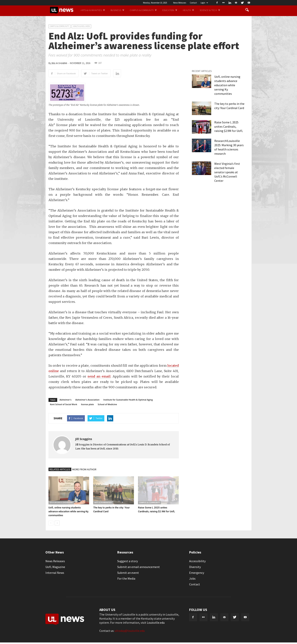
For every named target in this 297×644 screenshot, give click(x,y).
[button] (247, 10)
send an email (99, 376)
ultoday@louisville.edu (130, 631)
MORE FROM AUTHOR (84, 469)
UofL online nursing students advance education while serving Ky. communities (69, 511)
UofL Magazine (55, 567)
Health (188, 10)
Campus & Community (143, 10)
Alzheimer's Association (87, 400)
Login (204, 3)
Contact (193, 3)
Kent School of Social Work (64, 404)
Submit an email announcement (139, 567)
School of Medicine (107, 404)
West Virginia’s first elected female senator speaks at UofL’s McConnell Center (227, 172)
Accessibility (197, 561)
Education (170, 10)
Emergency (197, 573)
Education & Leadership (61, 503)
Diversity (195, 567)
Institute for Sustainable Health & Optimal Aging (128, 400)
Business (117, 10)
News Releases (180, 3)
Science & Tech (210, 10)
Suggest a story (128, 561)
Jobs (192, 578)
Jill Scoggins (59, 63)
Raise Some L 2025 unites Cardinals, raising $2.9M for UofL (229, 126)
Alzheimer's (66, 400)
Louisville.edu (156, 623)
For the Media (126, 578)
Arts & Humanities (93, 10)
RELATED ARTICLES (60, 469)
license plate (87, 404)
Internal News (55, 573)
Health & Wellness (81, 26)
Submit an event (128, 573)
